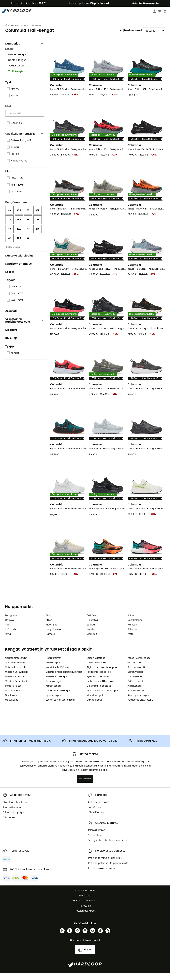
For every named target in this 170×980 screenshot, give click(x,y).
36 (10, 217)
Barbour (50, 641)
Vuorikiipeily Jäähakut (58, 674)
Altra (48, 622)
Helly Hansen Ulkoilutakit (100, 688)
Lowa (8, 641)
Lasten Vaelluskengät (58, 697)
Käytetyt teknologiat (24, 262)
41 (28, 236)
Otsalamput (12, 702)
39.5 (37, 226)
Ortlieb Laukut (135, 688)
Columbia (14, 32)
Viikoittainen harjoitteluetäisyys (24, 327)
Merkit (24, 113)
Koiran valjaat (135, 679)
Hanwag (132, 631)
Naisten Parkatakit (15, 669)
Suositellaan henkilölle (24, 140)
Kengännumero (24, 209)
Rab (7, 631)
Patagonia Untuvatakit (140, 707)
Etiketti (24, 279)
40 (9, 236)
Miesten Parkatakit (15, 683)
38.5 (19, 226)
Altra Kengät (134, 693)
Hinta (24, 178)
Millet (49, 627)
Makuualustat (13, 697)
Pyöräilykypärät (55, 702)
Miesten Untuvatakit (16, 679)
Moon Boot (52, 631)
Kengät (25, 32)
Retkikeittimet (54, 665)
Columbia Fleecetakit (99, 693)
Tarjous (24, 287)
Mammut (92, 641)
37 (28, 217)
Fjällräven (92, 622)
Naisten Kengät (17, 67)
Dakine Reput (94, 707)
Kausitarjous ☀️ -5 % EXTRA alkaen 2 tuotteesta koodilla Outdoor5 (85, 25)
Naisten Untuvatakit (16, 665)
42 (10, 245)
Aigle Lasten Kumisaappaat (102, 674)
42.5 (19, 245)
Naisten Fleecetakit (16, 674)
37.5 (38, 217)
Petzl (130, 641)
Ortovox (9, 627)
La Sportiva (11, 636)
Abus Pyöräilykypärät (139, 702)
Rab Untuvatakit (137, 674)
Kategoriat (24, 50)
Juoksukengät (54, 688)
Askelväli (24, 318)
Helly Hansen (53, 636)
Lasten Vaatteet (96, 665)
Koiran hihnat (135, 683)
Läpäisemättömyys (24, 270)
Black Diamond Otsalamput (102, 697)
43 (28, 245)
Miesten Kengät (17, 61)
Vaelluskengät (16, 72)
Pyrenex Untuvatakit (98, 683)
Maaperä (24, 337)
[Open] (42, 120)
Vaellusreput (53, 669)
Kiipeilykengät (54, 693)
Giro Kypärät (135, 669)
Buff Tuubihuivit (136, 697)
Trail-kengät (16, 78)
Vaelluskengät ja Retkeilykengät (64, 679)
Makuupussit (12, 707)
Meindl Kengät (95, 702)
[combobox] (25, 120)
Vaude (90, 636)
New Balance (135, 627)
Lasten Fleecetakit (97, 669)
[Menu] (3, 19)
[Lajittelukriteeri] (154, 37)
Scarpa (91, 631)
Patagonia (11, 622)
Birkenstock (134, 636)
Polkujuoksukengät (56, 683)
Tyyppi (24, 353)
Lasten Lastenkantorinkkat (61, 707)
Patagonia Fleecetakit (99, 679)
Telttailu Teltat (13, 693)
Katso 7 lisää (13, 254)
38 (10, 226)
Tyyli (24, 89)
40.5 (19, 236)
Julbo (131, 622)
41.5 (38, 236)
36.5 (19, 217)
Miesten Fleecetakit (16, 688)
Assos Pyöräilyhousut (139, 665)
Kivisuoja (24, 345)
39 (28, 226)
